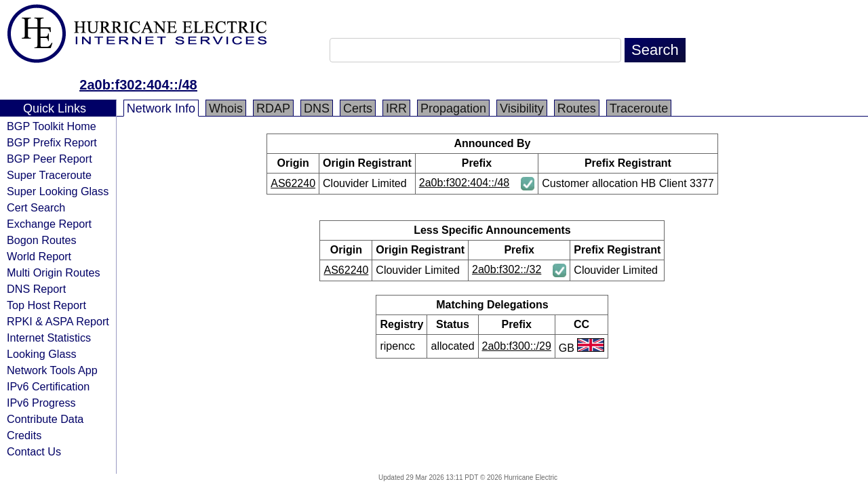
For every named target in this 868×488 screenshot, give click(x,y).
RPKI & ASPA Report (58, 321)
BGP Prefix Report (52, 142)
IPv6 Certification (48, 386)
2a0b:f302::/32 (507, 269)
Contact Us (34, 451)
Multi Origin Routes (54, 272)
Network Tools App (52, 370)
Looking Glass (42, 354)
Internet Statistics (49, 338)
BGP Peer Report (50, 159)
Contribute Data (45, 419)
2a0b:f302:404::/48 (138, 85)
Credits (24, 435)
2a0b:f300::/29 (517, 346)
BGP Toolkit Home (52, 126)
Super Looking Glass (58, 191)
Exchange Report (49, 224)
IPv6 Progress (41, 403)
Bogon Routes (42, 240)
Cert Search (36, 207)
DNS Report (36, 289)
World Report (39, 256)
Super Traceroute (49, 175)
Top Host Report (46, 305)
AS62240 (293, 183)
